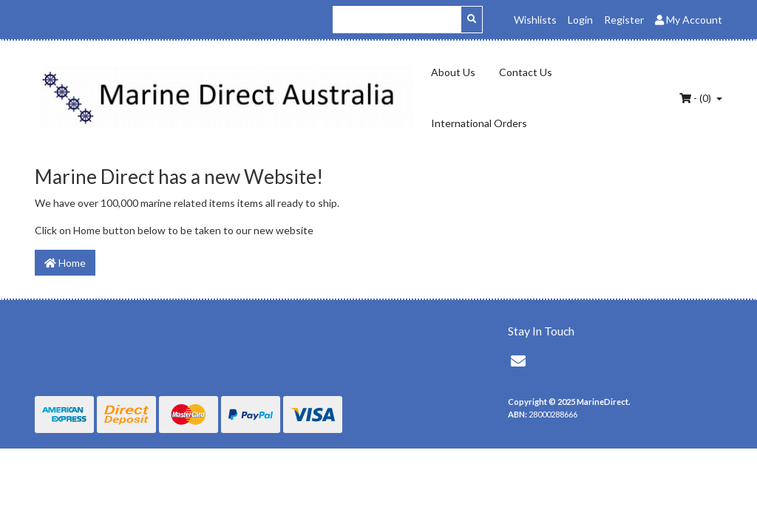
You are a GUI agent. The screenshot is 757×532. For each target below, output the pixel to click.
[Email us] (518, 361)
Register (624, 20)
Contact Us (526, 72)
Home (65, 263)
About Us (453, 72)
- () (696, 98)
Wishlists (535, 20)
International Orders (479, 123)
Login (580, 20)
